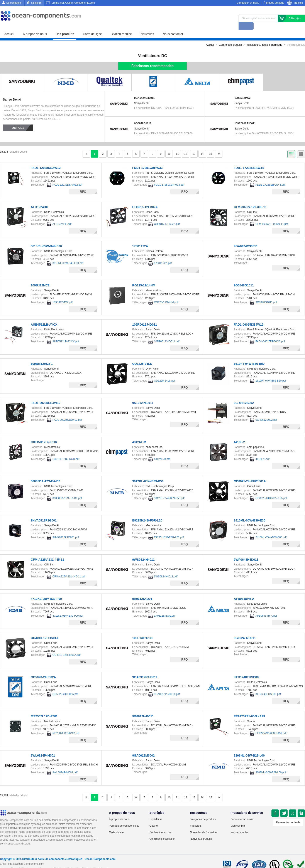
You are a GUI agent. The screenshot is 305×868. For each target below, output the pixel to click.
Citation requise (121, 27)
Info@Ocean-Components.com (26, 856)
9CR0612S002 (244, 395)
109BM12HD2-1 (42, 356)
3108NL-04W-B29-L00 (249, 748)
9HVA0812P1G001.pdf (66, 530)
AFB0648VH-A (244, 591)
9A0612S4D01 (142, 591)
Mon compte (238, 818)
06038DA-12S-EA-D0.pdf (67, 491)
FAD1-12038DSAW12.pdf (67, 177)
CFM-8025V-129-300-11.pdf (272, 217)
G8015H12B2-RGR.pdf (66, 452)
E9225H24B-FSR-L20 (147, 513)
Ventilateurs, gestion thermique (264, 37)
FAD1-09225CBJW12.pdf (67, 412)
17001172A (140, 239)
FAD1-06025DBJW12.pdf (270, 334)
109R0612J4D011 (245, 116)
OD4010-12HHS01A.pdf (67, 648)
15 (210, 146)
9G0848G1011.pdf (266, 295)
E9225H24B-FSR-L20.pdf (169, 530)
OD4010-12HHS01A (45, 631)
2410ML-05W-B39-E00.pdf (271, 530)
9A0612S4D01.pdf (165, 608)
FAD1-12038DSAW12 (46, 160)
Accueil (9, 27)
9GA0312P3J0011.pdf (167, 687)
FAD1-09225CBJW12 (46, 395)
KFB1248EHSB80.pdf (268, 687)
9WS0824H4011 (143, 552)
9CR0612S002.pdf (266, 412)
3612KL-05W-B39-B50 (148, 474)
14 (202, 146)
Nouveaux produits (201, 831)
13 (194, 146)
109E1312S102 (143, 631)
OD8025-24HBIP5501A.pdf (271, 491)
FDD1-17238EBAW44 (249, 160)
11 (177, 146)
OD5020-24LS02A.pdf (65, 687)
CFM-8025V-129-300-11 (250, 200)
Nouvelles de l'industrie (203, 825)
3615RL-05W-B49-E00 (46, 239)
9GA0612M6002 (143, 748)
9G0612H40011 (143, 709)
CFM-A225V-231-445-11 (47, 552)
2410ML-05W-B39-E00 (249, 513)
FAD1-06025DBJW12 (249, 317)
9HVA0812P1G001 (44, 513)
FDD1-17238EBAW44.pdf (270, 177)
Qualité (154, 818)
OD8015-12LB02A (145, 200)
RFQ (83, 184)
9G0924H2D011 (245, 631)
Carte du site (116, 825)
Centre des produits (230, 37)
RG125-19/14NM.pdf (166, 295)
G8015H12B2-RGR (44, 435)
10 (169, 146)
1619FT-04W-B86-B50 (249, 356)
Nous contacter (173, 27)
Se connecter (14, 3)
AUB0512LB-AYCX (44, 317)
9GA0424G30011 (144, 91)
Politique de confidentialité (124, 818)
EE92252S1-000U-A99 (249, 709)
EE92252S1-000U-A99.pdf (271, 726)
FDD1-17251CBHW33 (147, 160)
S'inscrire (36, 3)
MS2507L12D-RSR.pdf (66, 726)
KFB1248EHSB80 (246, 670)
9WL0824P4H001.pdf (65, 765)
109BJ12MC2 (242, 91)
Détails (18, 120)
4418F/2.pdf (263, 452)
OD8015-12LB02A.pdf (167, 217)
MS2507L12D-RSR (44, 709)
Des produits (65, 27)
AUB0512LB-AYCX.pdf (66, 334)
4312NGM (139, 435)
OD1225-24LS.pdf (165, 373)
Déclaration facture (160, 825)
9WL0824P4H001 (43, 748)
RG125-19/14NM (144, 278)
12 (186, 146)
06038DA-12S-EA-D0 (45, 474)
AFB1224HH (39, 200)
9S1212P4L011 (143, 395)
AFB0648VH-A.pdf (266, 608)
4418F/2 (239, 435)
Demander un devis (248, 3)
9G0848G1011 (143, 116)
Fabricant (195, 818)
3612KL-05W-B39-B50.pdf (169, 491)
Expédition (156, 812)
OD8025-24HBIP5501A (250, 474)
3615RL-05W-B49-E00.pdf (68, 256)
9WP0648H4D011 (246, 552)
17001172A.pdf (163, 256)
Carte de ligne (92, 27)
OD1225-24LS (142, 356)
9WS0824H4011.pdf (166, 569)
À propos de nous (274, 3)
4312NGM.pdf (162, 452)
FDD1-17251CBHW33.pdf (169, 177)
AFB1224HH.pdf (62, 217)
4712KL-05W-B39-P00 (46, 591)
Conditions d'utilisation (162, 831)
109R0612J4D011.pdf (167, 334)
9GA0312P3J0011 (145, 670)
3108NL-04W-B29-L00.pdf (271, 765)
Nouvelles (147, 27)
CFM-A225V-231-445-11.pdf (69, 569)
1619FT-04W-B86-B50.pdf (271, 373)
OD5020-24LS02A (43, 670)
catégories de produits (203, 812)
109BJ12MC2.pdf (63, 295)
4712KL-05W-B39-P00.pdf (68, 608)
